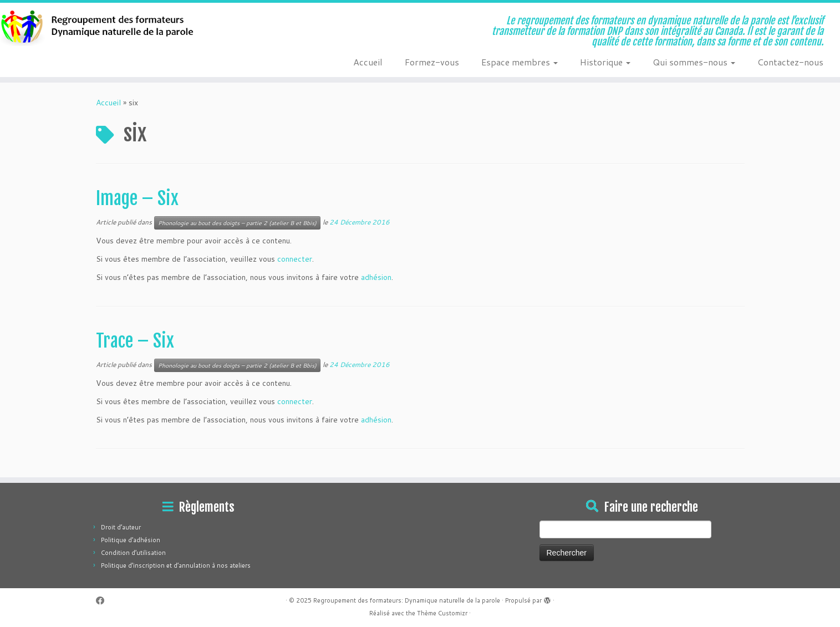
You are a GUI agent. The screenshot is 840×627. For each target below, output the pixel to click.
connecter (295, 259)
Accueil (368, 62)
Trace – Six (135, 341)
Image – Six (137, 198)
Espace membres (520, 62)
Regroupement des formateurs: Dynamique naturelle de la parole (407, 600)
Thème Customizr (442, 613)
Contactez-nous (790, 62)
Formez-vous (432, 62)
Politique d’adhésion (131, 540)
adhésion (376, 277)
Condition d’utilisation (133, 553)
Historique (605, 62)
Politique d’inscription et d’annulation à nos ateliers (176, 565)
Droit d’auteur (121, 527)
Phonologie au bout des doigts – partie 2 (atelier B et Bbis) (237, 223)
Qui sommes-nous (694, 62)
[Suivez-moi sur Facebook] (104, 601)
